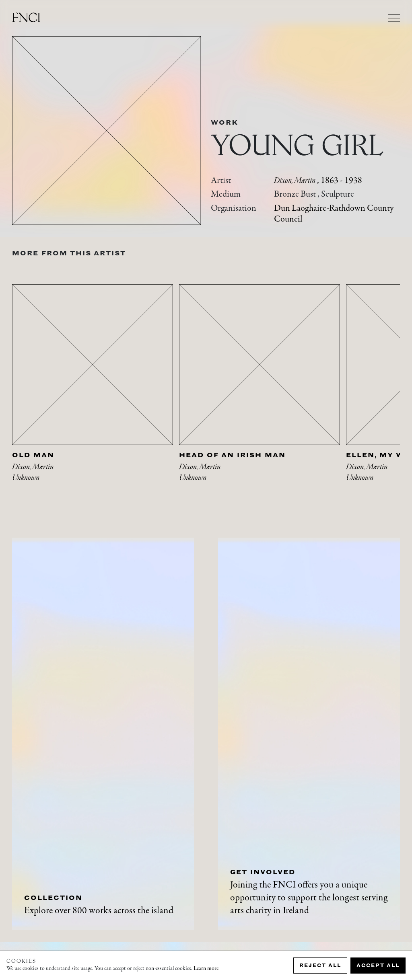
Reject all (320, 965)
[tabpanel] (96, 393)
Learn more (206, 969)
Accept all (378, 965)
